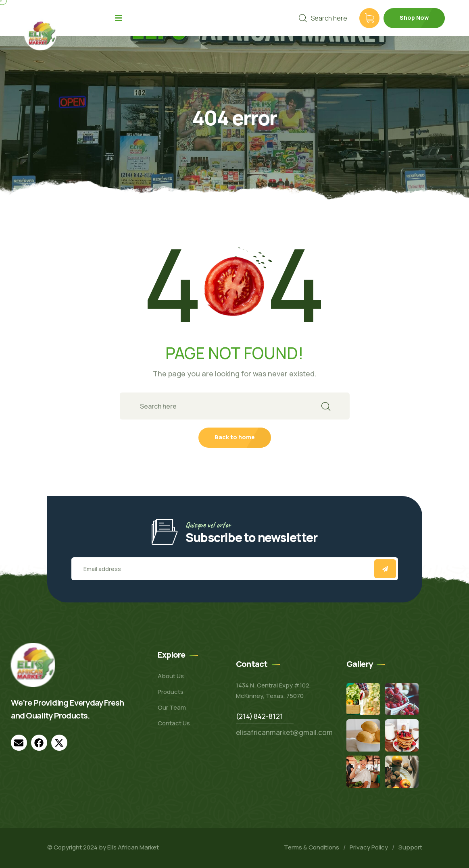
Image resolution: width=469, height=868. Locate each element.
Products (171, 692)
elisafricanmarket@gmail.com (284, 732)
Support (410, 847)
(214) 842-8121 (260, 716)
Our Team (172, 707)
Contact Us (174, 723)
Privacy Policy (369, 847)
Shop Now (414, 18)
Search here (323, 18)
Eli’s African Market (133, 847)
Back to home (235, 437)
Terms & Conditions (312, 847)
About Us (171, 676)
